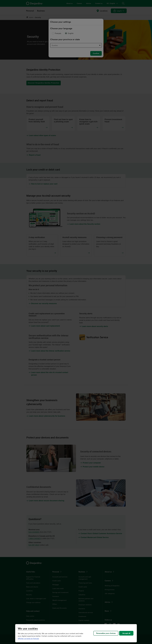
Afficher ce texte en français (28, 639)
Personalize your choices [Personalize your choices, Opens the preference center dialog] (106, 633)
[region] (76, 633)
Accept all (126, 633)
